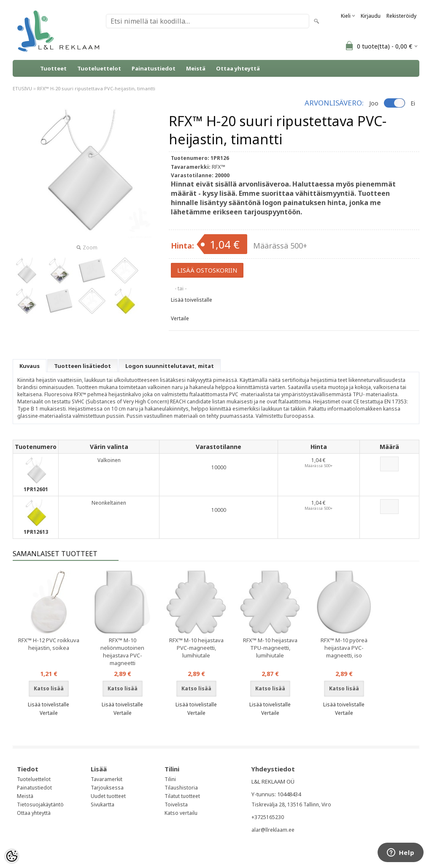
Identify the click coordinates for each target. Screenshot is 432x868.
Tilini (170, 779)
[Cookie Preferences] (12, 856)
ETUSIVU (22, 88)
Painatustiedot (154, 68)
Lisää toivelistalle (192, 300)
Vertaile (180, 318)
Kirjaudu (371, 16)
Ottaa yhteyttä (238, 68)
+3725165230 (268, 817)
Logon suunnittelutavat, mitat (170, 366)
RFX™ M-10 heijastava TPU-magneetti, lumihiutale (270, 648)
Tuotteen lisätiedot (82, 366)
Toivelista (176, 804)
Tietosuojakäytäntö (40, 804)
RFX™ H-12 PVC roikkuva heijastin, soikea (49, 644)
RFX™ (219, 167)
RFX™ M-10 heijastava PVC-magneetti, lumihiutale (196, 648)
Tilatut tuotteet (182, 796)
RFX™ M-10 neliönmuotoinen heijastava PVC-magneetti (122, 652)
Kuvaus (30, 366)
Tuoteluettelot (99, 68)
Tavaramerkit (107, 779)
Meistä (196, 68)
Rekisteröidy (401, 16)
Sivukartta (103, 804)
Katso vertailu (181, 813)
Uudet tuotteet (108, 796)
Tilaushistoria (181, 788)
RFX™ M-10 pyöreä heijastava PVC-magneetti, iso (344, 648)
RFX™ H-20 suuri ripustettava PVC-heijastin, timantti (96, 88)
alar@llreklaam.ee (273, 830)
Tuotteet (53, 68)
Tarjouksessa (107, 788)
